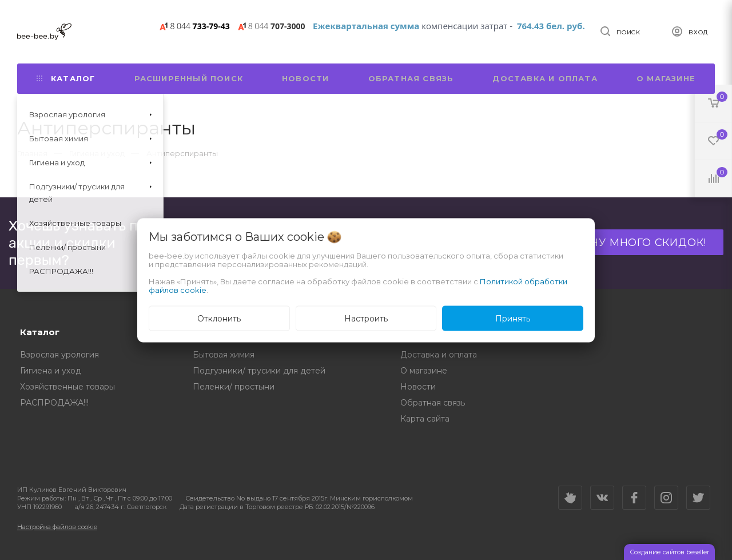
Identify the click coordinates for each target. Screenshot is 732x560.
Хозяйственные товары (67, 387)
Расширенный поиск (189, 78)
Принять (513, 318)
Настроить (366, 318)
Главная (32, 153)
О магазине (666, 78)
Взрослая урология (59, 355)
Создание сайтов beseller (669, 552)
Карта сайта (425, 419)
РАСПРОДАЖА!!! (54, 403)
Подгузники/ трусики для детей (259, 371)
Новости (305, 78)
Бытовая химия (224, 355)
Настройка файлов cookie (57, 527)
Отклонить (219, 318)
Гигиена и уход (51, 371)
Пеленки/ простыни (234, 387)
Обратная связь (411, 78)
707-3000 (277, 26)
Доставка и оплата (545, 78)
